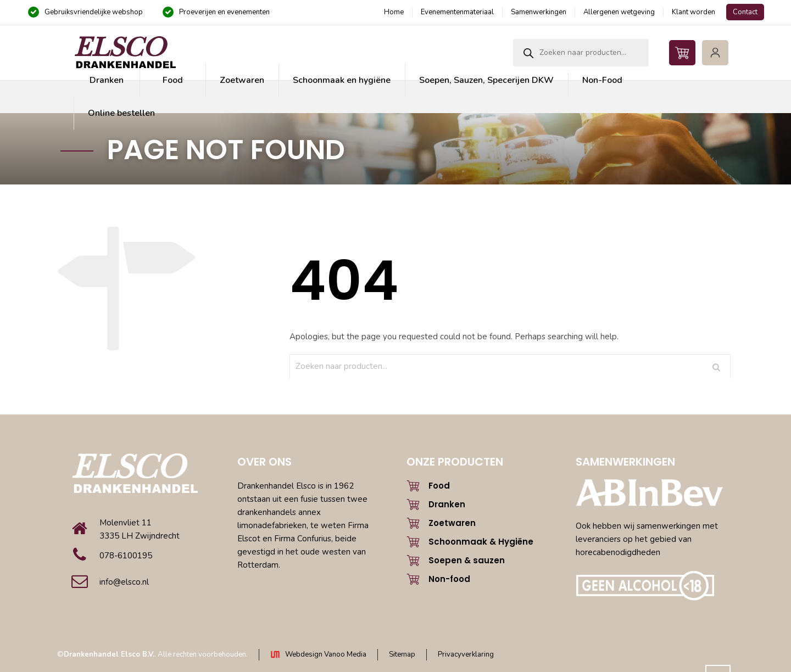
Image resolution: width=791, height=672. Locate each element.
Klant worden (693, 12)
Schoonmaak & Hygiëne (481, 542)
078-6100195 (126, 556)
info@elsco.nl (124, 582)
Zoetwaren (452, 523)
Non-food (449, 579)
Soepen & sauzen (467, 560)
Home (394, 12)
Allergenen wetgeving (619, 12)
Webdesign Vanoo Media (326, 654)
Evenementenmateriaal (457, 12)
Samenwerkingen (539, 12)
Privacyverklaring (466, 654)
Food (439, 486)
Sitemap (402, 654)
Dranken (447, 504)
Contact (745, 12)
